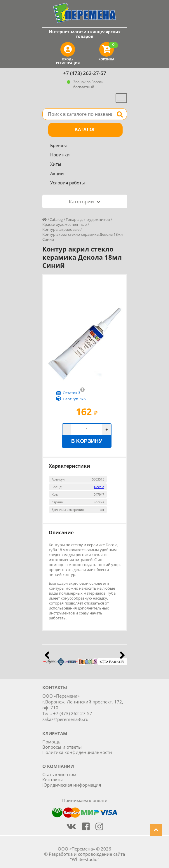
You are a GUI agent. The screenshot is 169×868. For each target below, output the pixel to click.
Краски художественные (65, 224)
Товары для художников (88, 219)
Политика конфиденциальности (77, 752)
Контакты (53, 780)
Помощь (51, 742)
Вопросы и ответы (62, 747)
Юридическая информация (72, 785)
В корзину (87, 442)
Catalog (56, 219)
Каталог (85, 130)
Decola (99, 487)
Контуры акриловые (61, 229)
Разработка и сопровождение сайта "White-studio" (87, 857)
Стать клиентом (59, 774)
